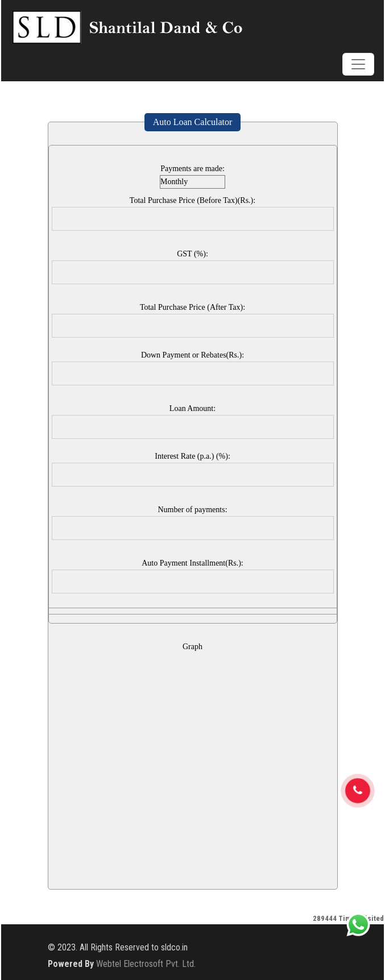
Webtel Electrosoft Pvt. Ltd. (146, 964)
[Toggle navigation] (358, 64)
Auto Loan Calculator (193, 122)
